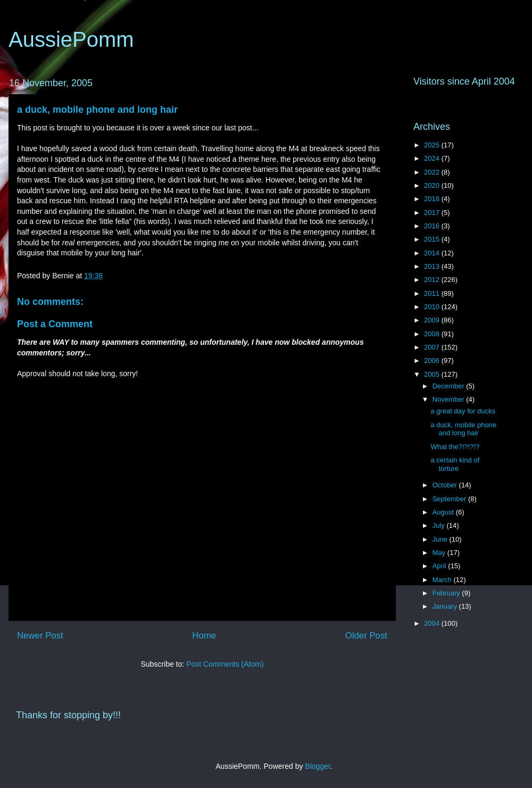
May (440, 553)
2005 (433, 374)
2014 (433, 253)
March (443, 580)
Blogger (317, 766)
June (441, 539)
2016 (433, 226)
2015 (433, 239)
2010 (433, 307)
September (450, 499)
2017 (433, 213)
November (450, 399)
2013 (433, 266)
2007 (433, 347)
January (446, 606)
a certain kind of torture (455, 464)
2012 (433, 280)
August (444, 512)
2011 (433, 293)
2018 (433, 199)
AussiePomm (71, 39)
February (447, 593)
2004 (433, 623)
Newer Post (40, 636)
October (446, 485)
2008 (433, 334)
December (450, 386)
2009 (433, 320)
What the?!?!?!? (455, 447)
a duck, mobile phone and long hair (97, 110)
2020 (433, 185)
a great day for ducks (463, 411)
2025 (433, 145)
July (440, 525)
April (440, 566)
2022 (433, 172)
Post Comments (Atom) (225, 664)
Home (204, 636)
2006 (433, 360)
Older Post (366, 636)
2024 (433, 158)
